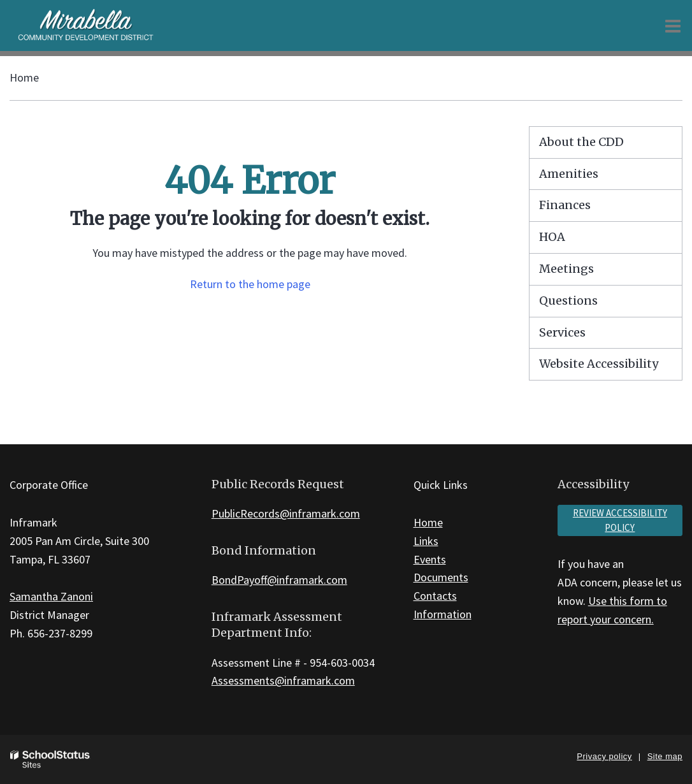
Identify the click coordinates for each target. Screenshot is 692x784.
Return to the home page (250, 284)
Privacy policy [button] (604, 756)
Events (430, 559)
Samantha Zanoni (51, 596)
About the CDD (581, 142)
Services (562, 332)
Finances (565, 205)
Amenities (569, 174)
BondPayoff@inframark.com (279, 580)
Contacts (435, 596)
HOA (552, 237)
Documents (441, 577)
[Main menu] (673, 25)
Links (426, 541)
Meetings (566, 269)
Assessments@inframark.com (283, 680)
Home (24, 77)
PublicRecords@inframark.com (286, 513)
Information (443, 614)
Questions (568, 301)
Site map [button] (665, 756)
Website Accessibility (599, 364)
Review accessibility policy (620, 520)
